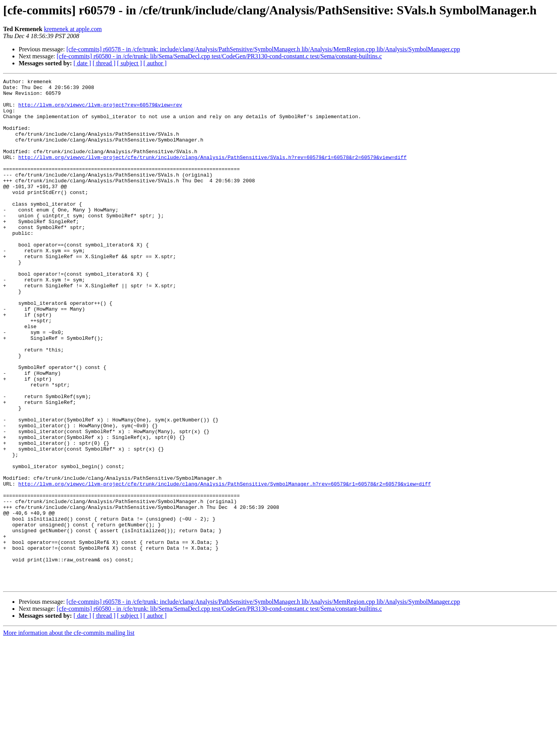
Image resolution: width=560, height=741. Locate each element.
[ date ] (82, 63)
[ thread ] (104, 63)
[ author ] (155, 63)
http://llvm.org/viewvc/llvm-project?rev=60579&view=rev (100, 110)
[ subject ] (129, 63)
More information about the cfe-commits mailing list (69, 734)
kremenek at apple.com (73, 29)
